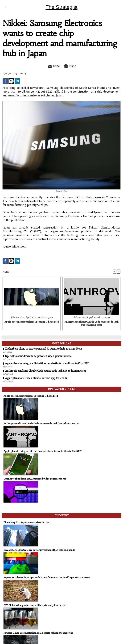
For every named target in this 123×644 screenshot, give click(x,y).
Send (54, 66)
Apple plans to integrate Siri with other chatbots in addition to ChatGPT (47, 363)
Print (70, 66)
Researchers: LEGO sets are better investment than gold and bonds (39, 550)
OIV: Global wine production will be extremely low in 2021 (35, 605)
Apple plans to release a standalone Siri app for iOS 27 (36, 378)
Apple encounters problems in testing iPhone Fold (32, 322)
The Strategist (61, 7)
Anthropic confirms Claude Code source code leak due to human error (91, 323)
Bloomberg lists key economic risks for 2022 (27, 522)
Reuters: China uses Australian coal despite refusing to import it (38, 633)
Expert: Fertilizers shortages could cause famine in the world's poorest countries (47, 578)
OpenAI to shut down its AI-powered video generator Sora (38, 356)
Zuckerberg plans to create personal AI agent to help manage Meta (43, 349)
